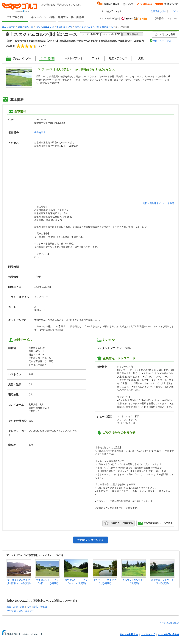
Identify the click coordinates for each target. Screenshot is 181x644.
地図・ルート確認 (162, 41)
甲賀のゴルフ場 (64, 27)
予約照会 (159, 18)
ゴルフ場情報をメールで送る (155, 523)
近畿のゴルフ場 (26, 27)
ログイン (174, 11)
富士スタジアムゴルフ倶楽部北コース (94, 27)
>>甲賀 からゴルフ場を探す (20, 611)
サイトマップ (148, 634)
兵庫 (29, 607)
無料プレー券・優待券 (71, 17)
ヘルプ (130, 4)
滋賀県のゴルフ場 (45, 27)
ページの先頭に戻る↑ (169, 623)
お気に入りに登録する (118, 523)
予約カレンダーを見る (90, 540)
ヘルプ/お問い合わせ (169, 634)
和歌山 (43, 607)
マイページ (173, 18)
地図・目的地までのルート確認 (159, 203)
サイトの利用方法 (129, 634)
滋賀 (9, 607)
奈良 (36, 607)
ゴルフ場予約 (15, 17)
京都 (15, 607)
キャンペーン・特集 (43, 17)
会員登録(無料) (158, 11)
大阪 (22, 607)
